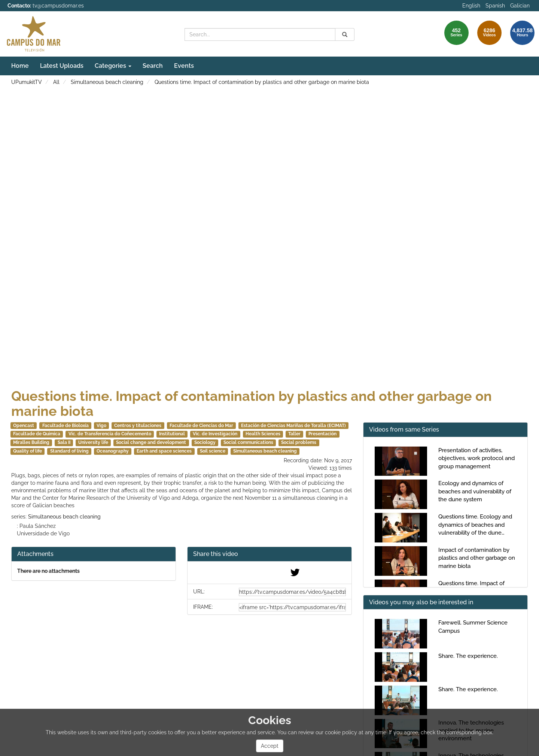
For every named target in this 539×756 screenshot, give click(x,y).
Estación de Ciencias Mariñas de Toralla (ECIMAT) (293, 426)
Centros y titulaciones (138, 426)
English (471, 6)
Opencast (24, 426)
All (56, 82)
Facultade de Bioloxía (66, 426)
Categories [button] (113, 66)
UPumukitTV (27, 82)
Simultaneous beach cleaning (107, 82)
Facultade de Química (37, 434)
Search (153, 66)
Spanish (495, 6)
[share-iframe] (292, 607)
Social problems (299, 442)
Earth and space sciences (164, 451)
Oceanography (113, 451)
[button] (269, 554)
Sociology (205, 442)
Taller (294, 434)
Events (184, 66)
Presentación (322, 434)
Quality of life (28, 451)
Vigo (101, 426)
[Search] (345, 34)
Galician (520, 6)
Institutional (172, 434)
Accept (270, 746)
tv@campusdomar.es (58, 6)
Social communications (248, 442)
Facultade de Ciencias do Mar (201, 426)
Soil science (213, 451)
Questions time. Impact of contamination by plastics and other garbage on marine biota (262, 82)
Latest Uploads (62, 66)
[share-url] (292, 592)
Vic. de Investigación (215, 434)
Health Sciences (263, 434)
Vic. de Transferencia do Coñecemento (110, 434)
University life (93, 442)
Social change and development (151, 442)
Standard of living (69, 451)
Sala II (64, 442)
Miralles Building (31, 442)
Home (20, 66)
